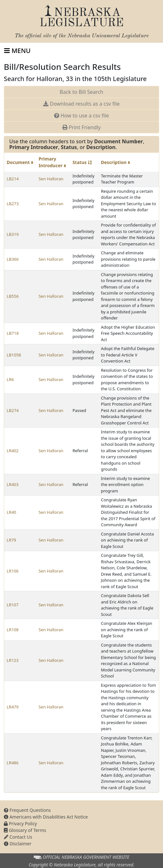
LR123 (13, 660)
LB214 (13, 179)
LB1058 (14, 355)
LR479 (13, 707)
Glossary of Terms (25, 830)
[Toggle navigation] (17, 51)
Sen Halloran (51, 179)
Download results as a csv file (81, 104)
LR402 (13, 451)
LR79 (11, 540)
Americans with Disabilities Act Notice (46, 817)
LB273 (13, 204)
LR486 (13, 763)
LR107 (13, 605)
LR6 (10, 379)
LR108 (13, 630)
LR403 (13, 484)
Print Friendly (81, 127)
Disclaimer (18, 844)
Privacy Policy (20, 823)
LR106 (13, 571)
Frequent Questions (27, 810)
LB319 (13, 234)
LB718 (13, 333)
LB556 (13, 296)
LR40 (11, 512)
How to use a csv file (81, 116)
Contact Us (18, 837)
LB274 (13, 410)
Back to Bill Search (82, 92)
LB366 (13, 259)
